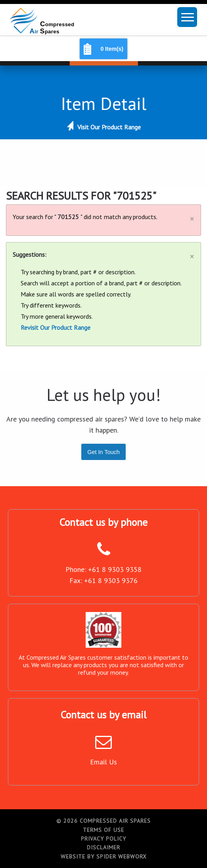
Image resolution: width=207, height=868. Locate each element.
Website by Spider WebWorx (104, 856)
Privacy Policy (103, 839)
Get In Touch (103, 452)
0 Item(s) (112, 49)
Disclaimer (103, 847)
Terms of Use (103, 830)
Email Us (103, 762)
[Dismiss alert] (192, 216)
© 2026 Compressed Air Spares (103, 821)
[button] (187, 17)
